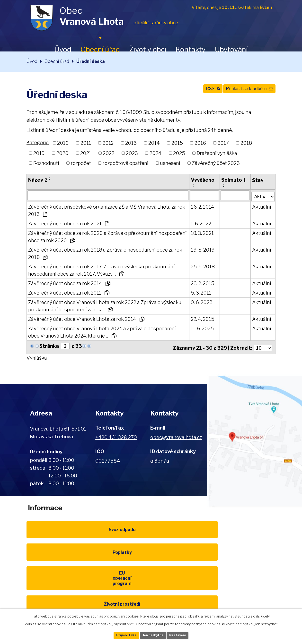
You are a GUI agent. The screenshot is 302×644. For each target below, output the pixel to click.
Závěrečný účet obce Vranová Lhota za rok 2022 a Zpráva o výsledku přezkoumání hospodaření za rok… (105, 305)
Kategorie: (38, 143)
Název (38, 180)
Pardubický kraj (64, 599)
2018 (246, 143)
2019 (39, 153)
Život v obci (148, 49)
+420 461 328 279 (116, 435)
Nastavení (185, 635)
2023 (132, 153)
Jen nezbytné (153, 635)
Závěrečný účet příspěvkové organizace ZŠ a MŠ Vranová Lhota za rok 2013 (107, 210)
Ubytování (231, 49)
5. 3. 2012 (200, 292)
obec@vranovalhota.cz (176, 435)
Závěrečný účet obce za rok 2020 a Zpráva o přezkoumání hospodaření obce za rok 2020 (93, 236)
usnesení (170, 163)
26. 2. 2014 (201, 206)
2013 (131, 143)
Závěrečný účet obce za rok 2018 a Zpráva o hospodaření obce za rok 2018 (105, 253)
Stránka (49, 346)
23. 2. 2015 (201, 283)
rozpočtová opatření (125, 163)
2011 (86, 143)
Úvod (63, 49)
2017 (223, 143)
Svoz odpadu (64, 533)
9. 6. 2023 (200, 302)
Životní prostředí (64, 566)
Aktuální (260, 206)
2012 (108, 143)
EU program (238, 533)
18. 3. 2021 (201, 232)
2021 (86, 153)
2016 (200, 143)
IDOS (238, 566)
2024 (155, 153)
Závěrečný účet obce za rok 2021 (69, 223)
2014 (154, 143)
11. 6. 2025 (201, 328)
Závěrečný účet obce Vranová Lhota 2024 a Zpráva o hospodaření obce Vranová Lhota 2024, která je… (102, 331)
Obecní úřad (100, 49)
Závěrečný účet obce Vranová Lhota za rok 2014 (86, 318)
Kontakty (191, 49)
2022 (109, 153)
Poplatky (151, 533)
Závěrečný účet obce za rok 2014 (69, 283)
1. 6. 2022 (200, 223)
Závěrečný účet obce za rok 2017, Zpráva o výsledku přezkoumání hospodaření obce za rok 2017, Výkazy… (101, 270)
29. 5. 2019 (201, 249)
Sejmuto (232, 180)
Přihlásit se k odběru (244, 91)
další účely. (262, 615)
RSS (200, 91)
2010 (63, 143)
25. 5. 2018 (201, 266)
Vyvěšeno (201, 180)
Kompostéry (151, 566)
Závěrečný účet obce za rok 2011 (69, 292)
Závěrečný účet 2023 (216, 163)
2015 (177, 143)
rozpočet (81, 163)
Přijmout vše (120, 635)
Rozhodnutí (46, 163)
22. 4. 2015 (201, 318)
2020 (62, 153)
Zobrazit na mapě (255, 439)
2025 (179, 153)
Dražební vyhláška (217, 153)
